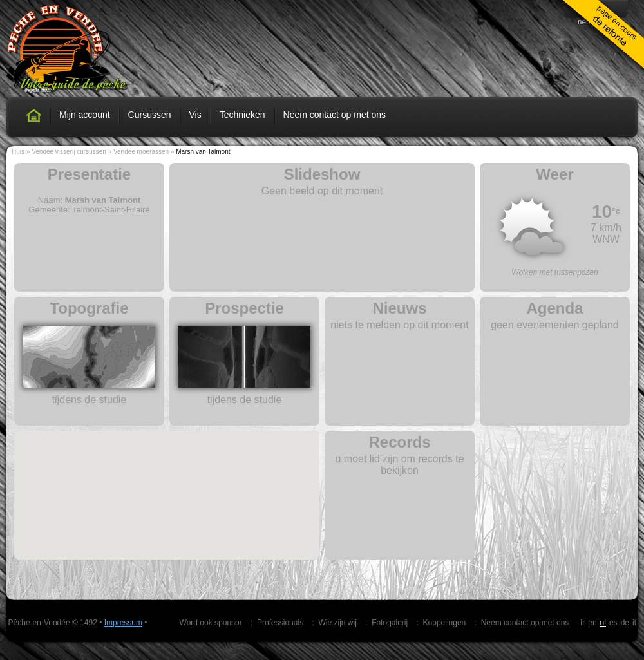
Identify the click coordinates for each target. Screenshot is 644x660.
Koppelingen (445, 623)
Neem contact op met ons (335, 115)
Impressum (123, 623)
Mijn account (85, 115)
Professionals (280, 623)
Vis (195, 115)
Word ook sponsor (211, 623)
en (592, 623)
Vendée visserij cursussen (69, 152)
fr (582, 623)
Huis (18, 152)
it (634, 623)
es (613, 623)
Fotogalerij (390, 623)
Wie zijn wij (337, 623)
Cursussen (150, 115)
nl (603, 623)
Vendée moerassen (141, 152)
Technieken (242, 115)
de (625, 623)
